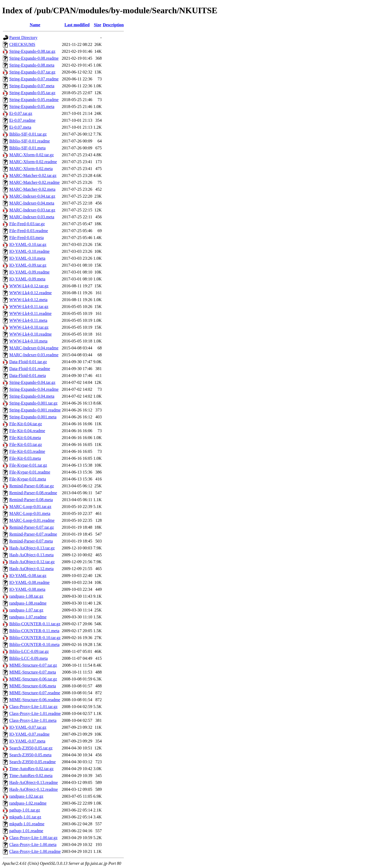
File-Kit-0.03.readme (27, 451)
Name (35, 25)
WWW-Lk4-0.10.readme (31, 334)
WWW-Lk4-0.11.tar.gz (29, 307)
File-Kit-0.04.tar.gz (26, 424)
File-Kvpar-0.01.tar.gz (28, 465)
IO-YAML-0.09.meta (27, 279)
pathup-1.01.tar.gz (25, 810)
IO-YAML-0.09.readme (29, 272)
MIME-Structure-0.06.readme (35, 700)
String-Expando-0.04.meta (32, 396)
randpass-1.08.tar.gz (26, 596)
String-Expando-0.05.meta (32, 107)
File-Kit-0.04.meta (25, 438)
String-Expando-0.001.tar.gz (33, 403)
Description (113, 25)
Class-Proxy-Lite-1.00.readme (35, 851)
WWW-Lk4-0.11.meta (28, 320)
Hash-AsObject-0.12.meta (31, 569)
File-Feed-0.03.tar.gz (27, 224)
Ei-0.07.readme (22, 120)
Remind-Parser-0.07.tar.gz (32, 527)
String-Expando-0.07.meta (32, 86)
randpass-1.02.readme (28, 803)
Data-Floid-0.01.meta (28, 376)
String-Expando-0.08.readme (34, 58)
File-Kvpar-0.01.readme (30, 472)
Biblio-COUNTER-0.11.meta (34, 631)
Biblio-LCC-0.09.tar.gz (29, 651)
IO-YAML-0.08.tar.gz (28, 576)
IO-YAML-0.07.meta (27, 741)
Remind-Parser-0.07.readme (33, 534)
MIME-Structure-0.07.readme (35, 693)
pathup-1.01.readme (26, 831)
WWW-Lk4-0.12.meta (28, 300)
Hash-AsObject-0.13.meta (31, 555)
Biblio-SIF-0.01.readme (30, 141)
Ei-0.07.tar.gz (21, 113)
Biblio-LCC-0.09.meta (29, 658)
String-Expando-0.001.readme (35, 410)
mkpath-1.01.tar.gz (25, 817)
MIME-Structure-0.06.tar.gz (33, 679)
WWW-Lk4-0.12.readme (31, 293)
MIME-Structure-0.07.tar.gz (33, 665)
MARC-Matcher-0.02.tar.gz (33, 175)
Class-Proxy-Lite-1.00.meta (33, 845)
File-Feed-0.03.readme (29, 231)
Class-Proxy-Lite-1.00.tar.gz (33, 838)
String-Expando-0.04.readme (34, 389)
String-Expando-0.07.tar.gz (32, 72)
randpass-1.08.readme (28, 603)
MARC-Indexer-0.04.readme (34, 348)
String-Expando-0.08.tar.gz (32, 51)
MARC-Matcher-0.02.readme (34, 182)
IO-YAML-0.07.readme (29, 734)
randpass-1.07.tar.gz (26, 610)
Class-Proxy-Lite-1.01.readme (35, 713)
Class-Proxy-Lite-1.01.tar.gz (33, 707)
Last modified (77, 25)
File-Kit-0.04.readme (27, 431)
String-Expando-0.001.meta (33, 417)
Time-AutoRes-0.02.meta (31, 776)
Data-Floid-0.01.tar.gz (28, 362)
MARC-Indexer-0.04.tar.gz (32, 196)
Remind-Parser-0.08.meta (31, 500)
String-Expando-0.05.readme (34, 100)
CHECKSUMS (22, 44)
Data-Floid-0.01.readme (30, 369)
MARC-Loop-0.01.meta (30, 513)
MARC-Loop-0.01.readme (32, 520)
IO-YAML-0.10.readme (29, 251)
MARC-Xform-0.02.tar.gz (32, 155)
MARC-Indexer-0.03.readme (34, 355)
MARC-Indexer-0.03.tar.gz (32, 210)
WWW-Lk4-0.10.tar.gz (29, 327)
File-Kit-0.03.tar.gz (26, 444)
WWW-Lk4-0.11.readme (30, 313)
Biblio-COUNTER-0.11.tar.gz (35, 624)
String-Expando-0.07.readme (34, 79)
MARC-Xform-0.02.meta (31, 169)
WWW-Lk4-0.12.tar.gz (29, 286)
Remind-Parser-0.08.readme (33, 493)
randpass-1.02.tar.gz (26, 796)
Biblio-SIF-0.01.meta (27, 148)
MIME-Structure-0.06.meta (33, 686)
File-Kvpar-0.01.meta (28, 479)
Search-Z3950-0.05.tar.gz (31, 748)
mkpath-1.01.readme (27, 824)
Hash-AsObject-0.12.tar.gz (32, 562)
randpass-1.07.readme (28, 617)
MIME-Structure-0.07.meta (33, 672)
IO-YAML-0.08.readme (29, 582)
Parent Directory (23, 38)
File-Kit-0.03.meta (25, 458)
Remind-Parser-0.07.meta (31, 541)
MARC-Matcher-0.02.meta (32, 189)
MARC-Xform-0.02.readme (33, 162)
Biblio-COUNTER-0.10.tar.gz (35, 638)
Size (98, 25)
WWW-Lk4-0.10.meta (28, 341)
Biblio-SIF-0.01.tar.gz (28, 134)
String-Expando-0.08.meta (32, 65)
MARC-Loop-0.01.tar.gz (30, 507)
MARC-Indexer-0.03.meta (32, 217)
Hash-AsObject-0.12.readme (34, 789)
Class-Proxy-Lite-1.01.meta (33, 720)
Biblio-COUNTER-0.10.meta (34, 645)
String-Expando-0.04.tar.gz (32, 382)
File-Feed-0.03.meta (27, 238)
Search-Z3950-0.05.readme (32, 762)
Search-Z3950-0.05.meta (30, 755)
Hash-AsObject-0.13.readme (34, 782)
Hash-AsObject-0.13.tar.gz (32, 548)
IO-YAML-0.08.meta (27, 589)
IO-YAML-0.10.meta (27, 258)
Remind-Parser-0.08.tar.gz (32, 486)
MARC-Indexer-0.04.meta (32, 203)
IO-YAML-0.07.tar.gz (28, 727)
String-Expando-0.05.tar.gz (32, 93)
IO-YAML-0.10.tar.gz (28, 244)
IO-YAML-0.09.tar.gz (28, 265)
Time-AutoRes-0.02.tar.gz (31, 769)
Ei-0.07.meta (20, 127)
